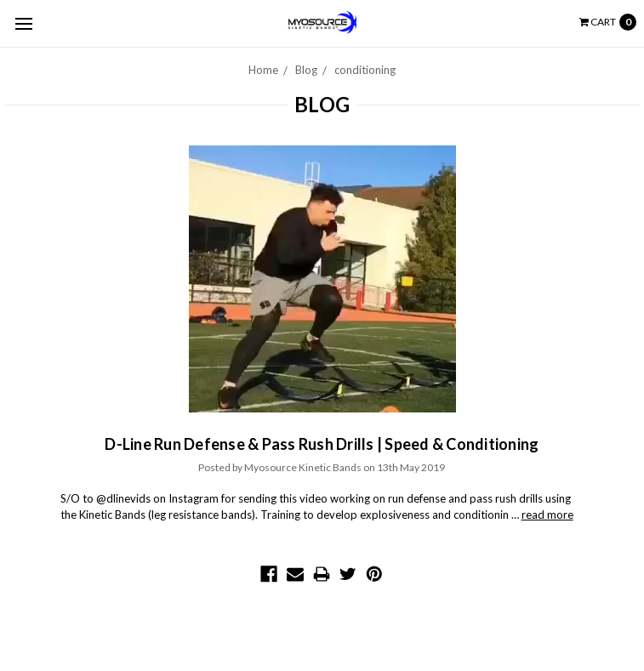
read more (547, 515)
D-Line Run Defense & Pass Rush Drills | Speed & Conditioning (322, 444)
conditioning (365, 70)
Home (263, 70)
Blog (306, 70)
